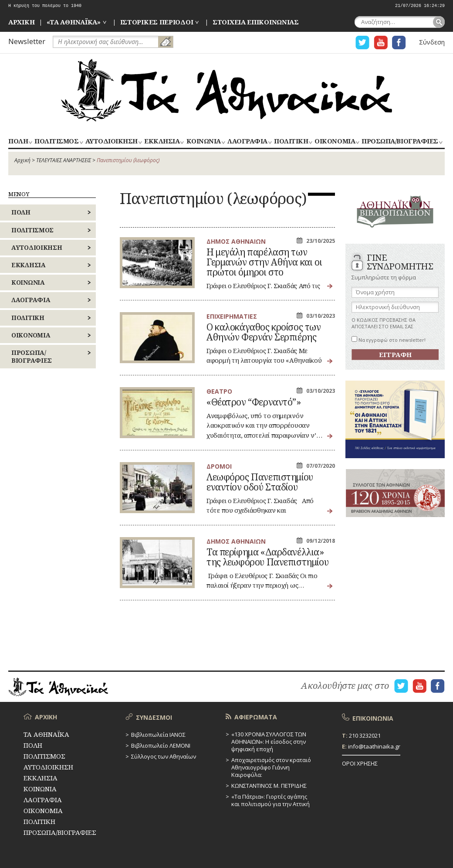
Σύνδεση (432, 42)
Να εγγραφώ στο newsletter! (389, 340)
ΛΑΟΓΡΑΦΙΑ (247, 141)
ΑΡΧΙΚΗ (21, 22)
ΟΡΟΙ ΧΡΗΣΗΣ (360, 763)
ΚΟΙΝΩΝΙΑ (204, 141)
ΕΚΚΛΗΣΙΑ (162, 141)
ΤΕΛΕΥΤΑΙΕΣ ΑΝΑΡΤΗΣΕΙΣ (64, 160)
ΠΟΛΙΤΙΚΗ (291, 141)
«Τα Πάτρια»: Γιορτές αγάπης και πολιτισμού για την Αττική (270, 800)
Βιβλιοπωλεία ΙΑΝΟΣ (158, 735)
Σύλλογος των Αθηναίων (164, 756)
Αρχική (22, 160)
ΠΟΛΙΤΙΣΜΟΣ (56, 141)
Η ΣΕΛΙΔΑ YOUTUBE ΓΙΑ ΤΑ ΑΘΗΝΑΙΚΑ (381, 43)
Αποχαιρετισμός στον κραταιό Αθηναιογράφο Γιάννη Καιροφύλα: (271, 767)
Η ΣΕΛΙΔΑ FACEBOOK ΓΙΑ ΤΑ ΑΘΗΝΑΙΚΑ (399, 43)
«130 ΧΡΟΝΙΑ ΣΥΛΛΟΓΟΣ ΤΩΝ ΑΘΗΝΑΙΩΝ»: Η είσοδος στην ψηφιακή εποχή (269, 742)
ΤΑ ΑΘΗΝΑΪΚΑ (226, 90)
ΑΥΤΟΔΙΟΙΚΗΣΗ (112, 141)
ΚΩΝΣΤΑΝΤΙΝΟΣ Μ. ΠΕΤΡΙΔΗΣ (269, 786)
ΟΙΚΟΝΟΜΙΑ (335, 141)
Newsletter (27, 41)
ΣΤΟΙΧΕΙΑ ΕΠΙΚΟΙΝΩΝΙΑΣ (256, 22)
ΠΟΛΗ (18, 141)
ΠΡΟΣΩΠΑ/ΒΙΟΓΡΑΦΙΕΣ (400, 141)
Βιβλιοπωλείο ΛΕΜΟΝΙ (161, 745)
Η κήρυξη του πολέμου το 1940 (45, 6)
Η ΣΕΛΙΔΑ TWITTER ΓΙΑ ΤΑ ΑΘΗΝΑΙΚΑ (362, 43)
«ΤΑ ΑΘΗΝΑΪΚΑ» (74, 22)
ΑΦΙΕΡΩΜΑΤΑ (256, 717)
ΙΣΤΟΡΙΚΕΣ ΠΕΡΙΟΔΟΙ (157, 22)
